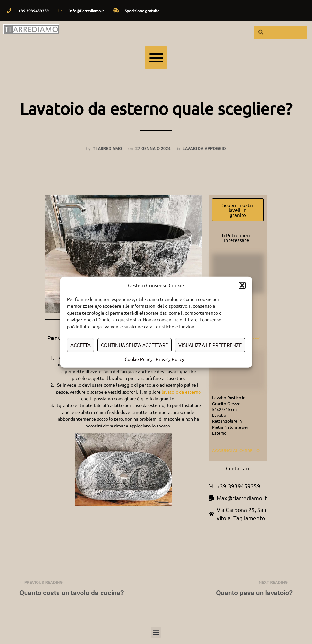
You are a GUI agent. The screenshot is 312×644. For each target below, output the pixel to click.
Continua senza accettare (134, 345)
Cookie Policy (139, 359)
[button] (242, 285)
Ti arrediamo (107, 148)
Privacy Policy (170, 359)
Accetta (81, 345)
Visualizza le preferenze (210, 345)
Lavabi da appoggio (204, 148)
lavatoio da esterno (181, 392)
